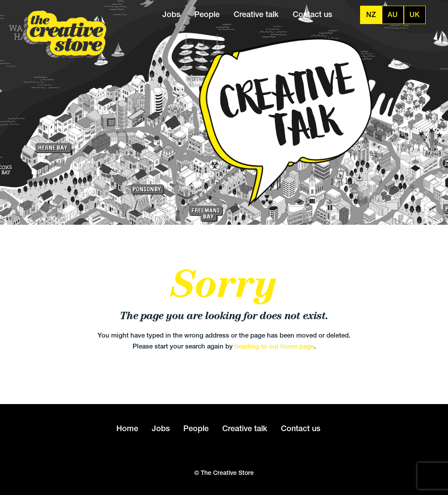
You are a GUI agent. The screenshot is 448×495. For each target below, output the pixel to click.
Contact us (312, 14)
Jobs (171, 14)
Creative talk (256, 14)
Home (127, 428)
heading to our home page (274, 346)
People (207, 14)
